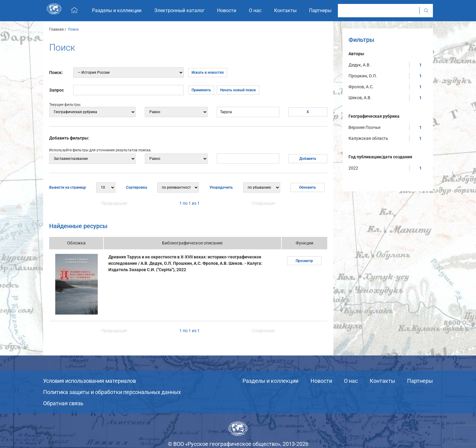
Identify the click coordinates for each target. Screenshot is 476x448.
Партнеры (420, 381)
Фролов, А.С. (361, 87)
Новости (321, 381)
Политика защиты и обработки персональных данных (112, 392)
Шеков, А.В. (360, 98)
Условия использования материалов (90, 381)
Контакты (382, 381)
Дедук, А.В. (360, 65)
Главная (56, 29)
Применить (201, 90)
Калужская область (368, 138)
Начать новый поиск (238, 90)
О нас (351, 381)
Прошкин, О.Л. (363, 76)
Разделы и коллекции (270, 381)
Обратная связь (63, 403)
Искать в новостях (208, 72)
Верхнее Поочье (364, 127)
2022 (353, 168)
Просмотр (304, 261)
